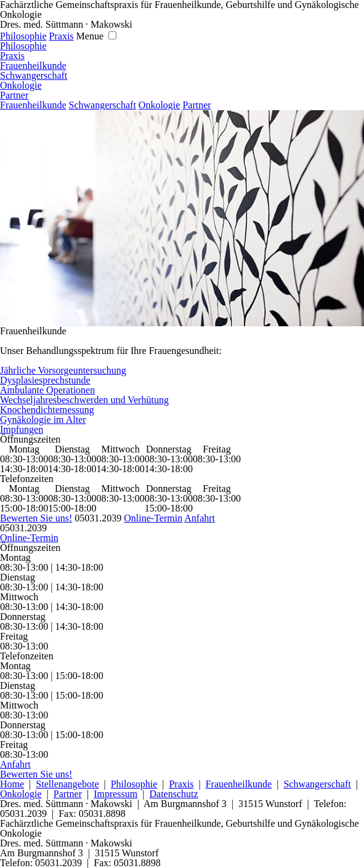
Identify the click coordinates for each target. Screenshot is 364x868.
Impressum (115, 794)
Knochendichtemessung (47, 410)
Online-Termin (153, 518)
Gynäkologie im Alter (43, 420)
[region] (182, 218)
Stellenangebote (67, 784)
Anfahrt (200, 518)
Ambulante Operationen (47, 390)
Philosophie (23, 36)
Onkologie (21, 85)
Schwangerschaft (34, 75)
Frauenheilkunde (33, 66)
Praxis (62, 36)
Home (12, 784)
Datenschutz (173, 794)
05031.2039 (98, 518)
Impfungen (22, 429)
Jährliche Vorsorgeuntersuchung (63, 370)
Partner (14, 95)
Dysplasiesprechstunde (45, 380)
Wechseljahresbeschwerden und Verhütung (84, 400)
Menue (90, 36)
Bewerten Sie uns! (36, 518)
